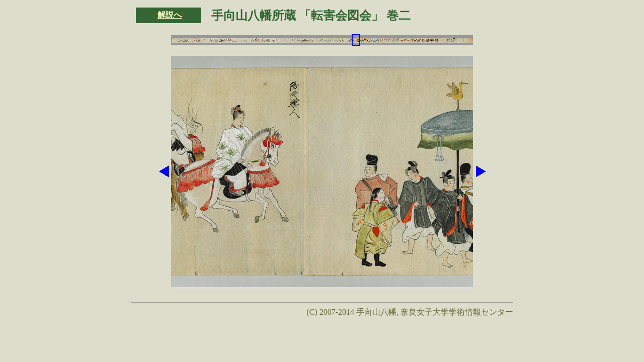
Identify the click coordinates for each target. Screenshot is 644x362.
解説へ (170, 15)
